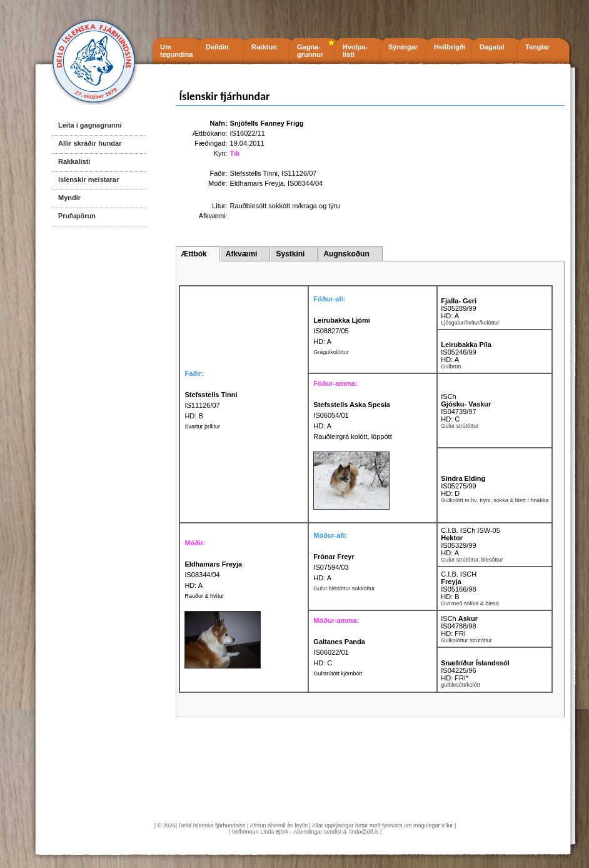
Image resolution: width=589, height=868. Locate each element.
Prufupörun (77, 216)
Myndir (69, 198)
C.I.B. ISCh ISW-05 (471, 530)
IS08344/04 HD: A (213, 575)
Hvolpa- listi (355, 51)
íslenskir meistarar (88, 179)
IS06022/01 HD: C (339, 652)
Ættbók (194, 254)
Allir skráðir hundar (90, 143)
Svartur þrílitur (202, 426)
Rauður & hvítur (204, 596)
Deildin (217, 47)
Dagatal (492, 47)
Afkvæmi (242, 254)
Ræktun (264, 47)
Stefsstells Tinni (254, 173)
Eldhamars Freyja (257, 183)
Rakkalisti (74, 161)
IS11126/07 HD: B (211, 405)
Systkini (290, 254)
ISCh (448, 396)
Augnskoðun (346, 254)
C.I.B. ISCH (459, 574)
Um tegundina (177, 51)
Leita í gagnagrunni (90, 125)
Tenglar (537, 47)
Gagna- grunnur (310, 51)
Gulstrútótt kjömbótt (338, 674)
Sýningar (403, 47)
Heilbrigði (450, 47)
